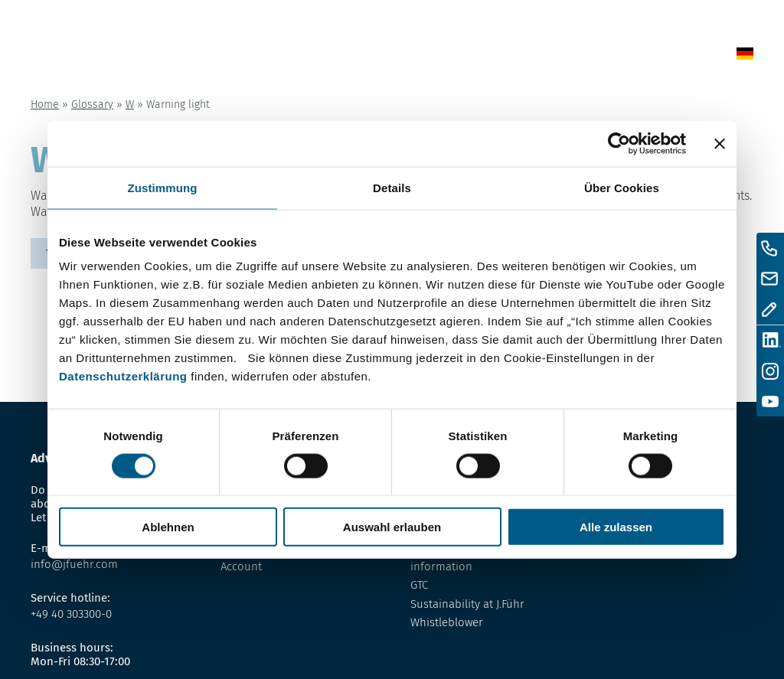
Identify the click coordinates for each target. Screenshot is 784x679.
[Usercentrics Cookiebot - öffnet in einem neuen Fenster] (619, 143)
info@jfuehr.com (74, 564)
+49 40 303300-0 (71, 614)
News (398, 57)
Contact (619, 57)
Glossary (492, 57)
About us (557, 57)
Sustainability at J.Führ (467, 604)
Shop (439, 57)
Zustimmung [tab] (163, 187)
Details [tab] (392, 187)
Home (355, 57)
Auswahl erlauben (392, 527)
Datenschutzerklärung (123, 376)
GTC (419, 585)
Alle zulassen (616, 527)
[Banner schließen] (720, 143)
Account (241, 566)
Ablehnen (168, 527)
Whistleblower (447, 622)
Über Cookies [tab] (622, 187)
